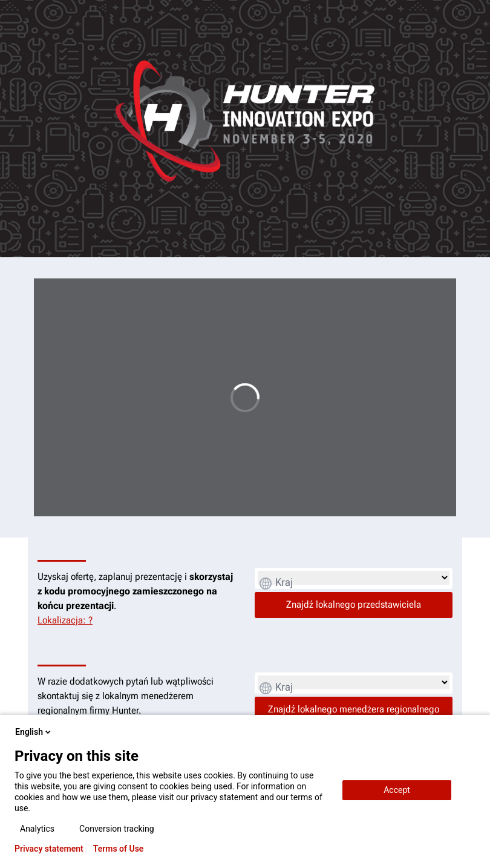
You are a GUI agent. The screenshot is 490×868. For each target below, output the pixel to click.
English (34, 732)
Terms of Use (119, 849)
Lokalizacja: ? (65, 620)
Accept (397, 790)
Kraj (284, 582)
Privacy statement (49, 849)
